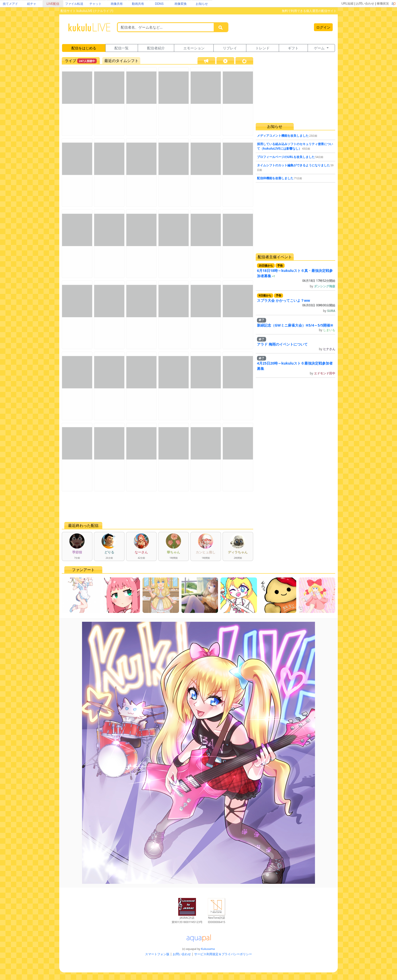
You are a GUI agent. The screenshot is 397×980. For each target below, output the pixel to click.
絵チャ (32, 4)
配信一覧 (122, 48)
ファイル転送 (74, 4)
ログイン (323, 27)
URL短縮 (347, 4)
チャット (95, 4)
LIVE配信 (53, 4)
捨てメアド (10, 4)
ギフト (293, 48)
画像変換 (181, 4)
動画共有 (138, 4)
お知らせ (202, 4)
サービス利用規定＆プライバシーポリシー (223, 954)
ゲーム (320, 48)
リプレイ (230, 48)
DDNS (159, 4)
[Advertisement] (157, 507)
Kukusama (208, 949)
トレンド (263, 48)
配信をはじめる (84, 48)
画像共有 (117, 4)
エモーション (194, 48)
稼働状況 (383, 4)
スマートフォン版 (157, 954)
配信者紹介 (156, 48)
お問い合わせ (365, 4)
